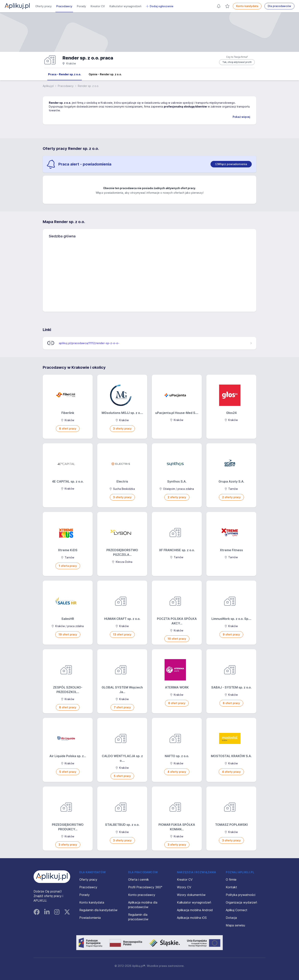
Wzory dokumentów (191, 895)
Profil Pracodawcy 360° (145, 887)
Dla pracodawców (279, 6)
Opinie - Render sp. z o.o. (105, 74)
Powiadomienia (90, 918)
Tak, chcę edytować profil (237, 62)
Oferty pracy (43, 6)
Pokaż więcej (241, 117)
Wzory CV (184, 887)
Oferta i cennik (139, 880)
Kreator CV (98, 6)
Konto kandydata (247, 6)
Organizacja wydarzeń (241, 902)
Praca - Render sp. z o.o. (65, 74)
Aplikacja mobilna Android (195, 910)
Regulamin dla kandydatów (98, 910)
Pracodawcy (64, 6)
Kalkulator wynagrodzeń (125, 6)
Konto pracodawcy (142, 895)
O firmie (231, 880)
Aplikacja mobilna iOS (192, 918)
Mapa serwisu (235, 925)
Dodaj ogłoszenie (160, 6)
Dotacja (231, 918)
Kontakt (231, 887)
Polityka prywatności (241, 895)
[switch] (231, 164)
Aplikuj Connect (237, 910)
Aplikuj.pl (48, 86)
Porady (81, 6)
